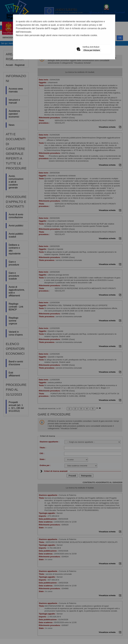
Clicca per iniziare (92, 50)
